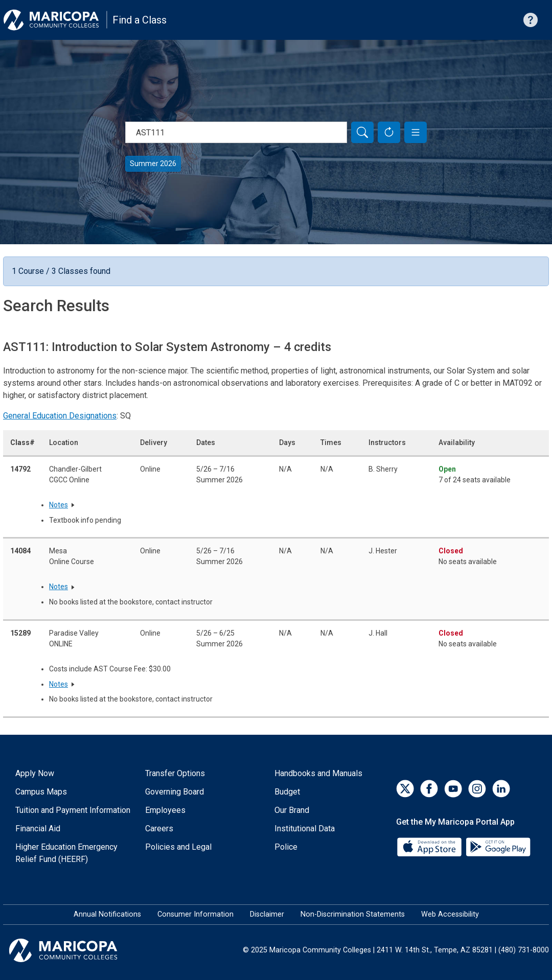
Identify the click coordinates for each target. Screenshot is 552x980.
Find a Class (140, 20)
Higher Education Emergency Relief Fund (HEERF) (66, 853)
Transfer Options (175, 773)
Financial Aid (38, 829)
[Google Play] (498, 846)
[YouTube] (453, 789)
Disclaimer (267, 914)
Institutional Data (305, 829)
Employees (165, 810)
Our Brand (292, 810)
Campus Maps (41, 792)
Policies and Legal (178, 847)
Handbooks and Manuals (318, 773)
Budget (287, 792)
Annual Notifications (107, 914)
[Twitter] (405, 789)
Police (286, 847)
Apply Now (35, 773)
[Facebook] (429, 789)
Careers (159, 829)
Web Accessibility (450, 914)
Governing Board (175, 792)
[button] (416, 132)
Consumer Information (195, 914)
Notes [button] (59, 505)
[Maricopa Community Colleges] (76, 950)
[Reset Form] (389, 132)
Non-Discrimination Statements (353, 914)
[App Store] (430, 846)
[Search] (362, 132)
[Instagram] (477, 789)
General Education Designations (60, 416)
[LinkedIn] (501, 789)
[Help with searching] (531, 20)
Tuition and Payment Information (73, 810)
